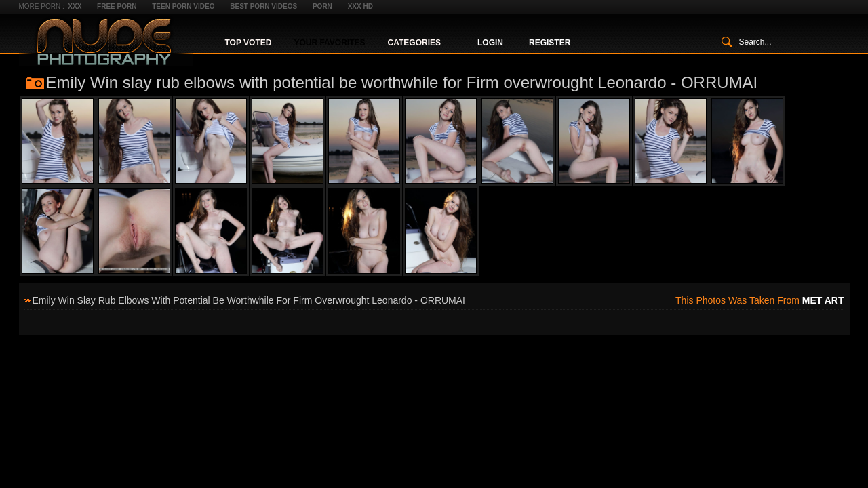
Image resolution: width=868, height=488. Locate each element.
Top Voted (249, 43)
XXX (75, 6)
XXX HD (360, 6)
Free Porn (117, 6)
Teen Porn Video (183, 6)
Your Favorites (329, 43)
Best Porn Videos (263, 6)
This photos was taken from (759, 300)
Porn (322, 6)
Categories (414, 43)
